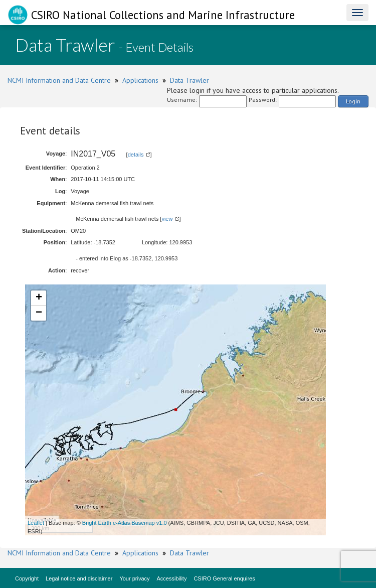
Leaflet (36, 523)
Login (353, 101)
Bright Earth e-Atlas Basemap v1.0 (125, 523)
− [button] (39, 313)
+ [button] (39, 298)
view (167, 219)
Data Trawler (190, 80)
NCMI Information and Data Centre (59, 80)
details (136, 155)
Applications (140, 80)
